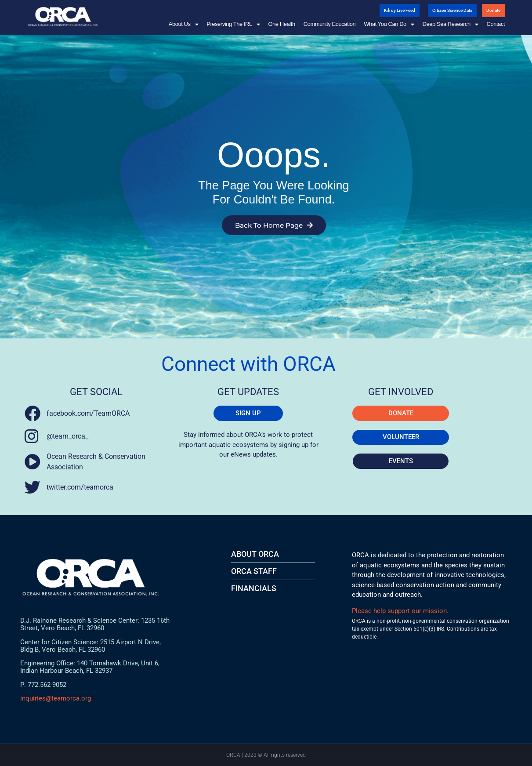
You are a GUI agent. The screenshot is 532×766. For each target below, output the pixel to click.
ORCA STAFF (254, 571)
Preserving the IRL (233, 24)
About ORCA (255, 554)
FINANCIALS (254, 588)
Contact (496, 24)
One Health (281, 24)
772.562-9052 (47, 685)
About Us (183, 24)
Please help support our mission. (400, 611)
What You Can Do (389, 24)
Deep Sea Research (450, 24)
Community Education (330, 24)
